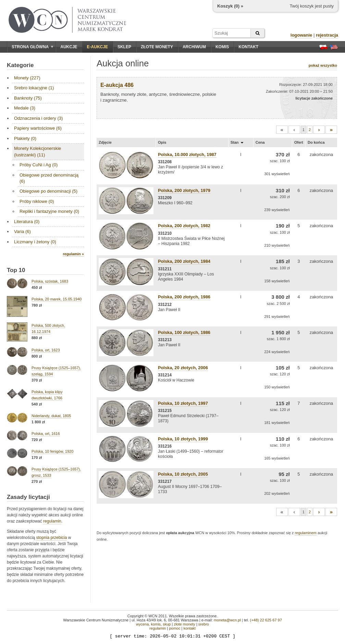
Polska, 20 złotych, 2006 (183, 368)
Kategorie (20, 65)
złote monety (184, 624)
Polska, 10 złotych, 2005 (183, 474)
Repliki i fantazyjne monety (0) (49, 211)
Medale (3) (25, 108)
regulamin (52, 521)
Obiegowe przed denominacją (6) (49, 178)
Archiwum (194, 47)
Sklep (124, 47)
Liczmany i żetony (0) (35, 242)
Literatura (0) (27, 222)
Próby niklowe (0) (37, 201)
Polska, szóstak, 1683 (50, 281)
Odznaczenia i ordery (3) (38, 118)
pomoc (175, 628)
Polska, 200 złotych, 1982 (184, 226)
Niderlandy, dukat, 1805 (51, 416)
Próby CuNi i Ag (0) (39, 165)
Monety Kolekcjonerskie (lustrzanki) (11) (38, 151)
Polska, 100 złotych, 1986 (184, 332)
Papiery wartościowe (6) (38, 128)
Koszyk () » (230, 6)
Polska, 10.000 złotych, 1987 (187, 154)
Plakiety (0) (25, 138)
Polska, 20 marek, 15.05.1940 (57, 299)
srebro (204, 624)
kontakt (189, 628)
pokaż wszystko (323, 65)
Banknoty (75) (28, 98)
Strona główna (33, 47)
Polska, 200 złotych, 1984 (184, 261)
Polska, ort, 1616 (46, 434)
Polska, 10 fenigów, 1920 (52, 451)
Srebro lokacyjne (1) (34, 88)
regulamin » (73, 254)
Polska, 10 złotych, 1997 (183, 403)
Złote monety (157, 47)
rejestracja (327, 35)
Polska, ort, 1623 (46, 350)
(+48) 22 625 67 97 (266, 620)
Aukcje (69, 47)
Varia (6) (22, 231)
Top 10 (16, 270)
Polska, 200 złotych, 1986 (184, 297)
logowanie (301, 35)
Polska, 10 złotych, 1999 (183, 439)
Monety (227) (27, 78)
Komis (222, 47)
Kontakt (248, 47)
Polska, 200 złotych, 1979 (184, 190)
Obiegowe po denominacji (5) (48, 191)
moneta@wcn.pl (227, 620)
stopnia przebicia (51, 538)
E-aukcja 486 (117, 85)
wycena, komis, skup (153, 624)
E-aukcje (97, 47)
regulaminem (306, 533)
